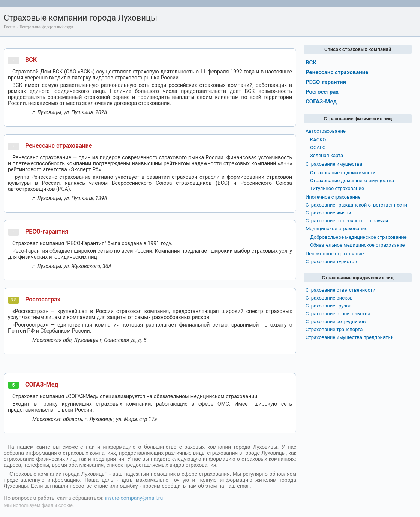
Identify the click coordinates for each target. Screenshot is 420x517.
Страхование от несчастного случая (347, 221)
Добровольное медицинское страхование (358, 237)
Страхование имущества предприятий (350, 337)
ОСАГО (318, 148)
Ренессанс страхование (58, 146)
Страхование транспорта (334, 329)
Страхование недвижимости (343, 173)
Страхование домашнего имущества (352, 181)
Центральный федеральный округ (46, 27)
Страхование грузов (329, 306)
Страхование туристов (331, 261)
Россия (10, 27)
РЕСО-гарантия (47, 232)
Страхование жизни (328, 213)
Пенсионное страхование (335, 254)
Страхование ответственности (340, 290)
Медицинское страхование (337, 229)
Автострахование (326, 131)
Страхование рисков (329, 298)
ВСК (31, 60)
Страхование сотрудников (336, 321)
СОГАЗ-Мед (42, 384)
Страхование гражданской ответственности (356, 205)
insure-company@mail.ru (134, 498)
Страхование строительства (338, 314)
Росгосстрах (43, 299)
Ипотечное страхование (333, 197)
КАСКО (318, 140)
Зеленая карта (327, 155)
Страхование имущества (334, 164)
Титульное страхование (337, 188)
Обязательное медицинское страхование (357, 245)
